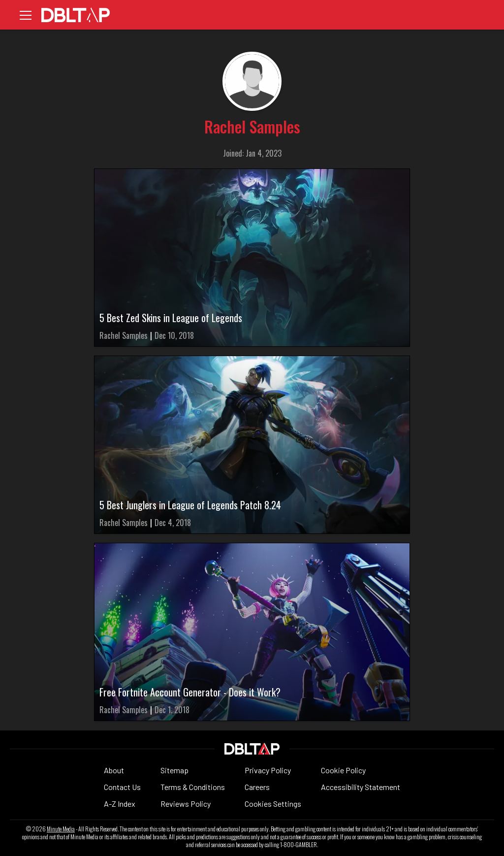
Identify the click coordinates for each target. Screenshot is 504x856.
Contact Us (122, 787)
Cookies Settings (273, 804)
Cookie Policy (343, 770)
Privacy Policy (268, 770)
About (114, 770)
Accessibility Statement (361, 787)
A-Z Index (120, 804)
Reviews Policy (186, 804)
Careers (257, 787)
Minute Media (61, 829)
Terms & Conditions (193, 787)
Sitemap (174, 770)
